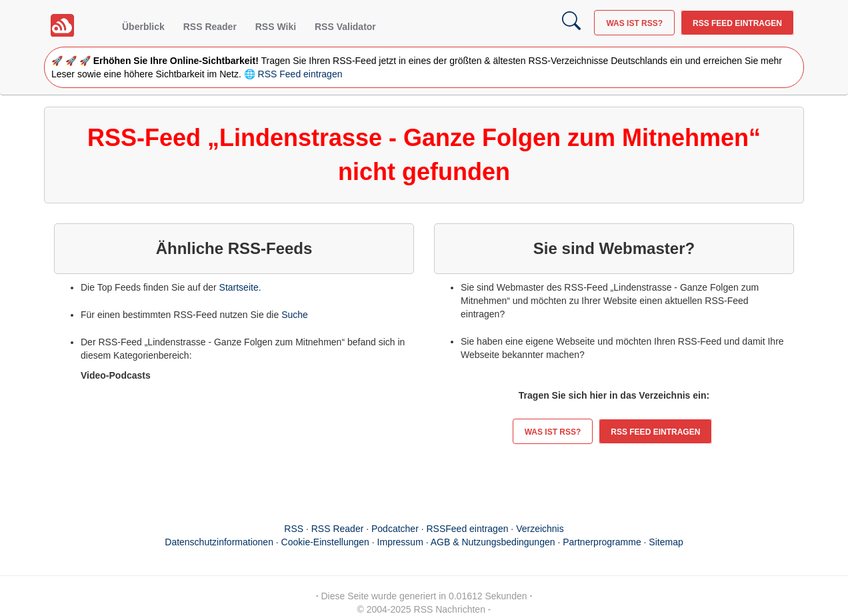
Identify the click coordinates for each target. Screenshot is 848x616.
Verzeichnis (540, 529)
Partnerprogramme (602, 542)
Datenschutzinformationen (219, 542)
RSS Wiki (276, 27)
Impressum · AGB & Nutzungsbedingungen (466, 542)
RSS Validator (345, 27)
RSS (294, 529)
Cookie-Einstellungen (325, 542)
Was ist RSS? (634, 23)
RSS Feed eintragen (737, 23)
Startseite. (240, 287)
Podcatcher (395, 529)
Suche (295, 315)
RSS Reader (210, 27)
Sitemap (666, 542)
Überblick (143, 27)
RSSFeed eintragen (468, 529)
